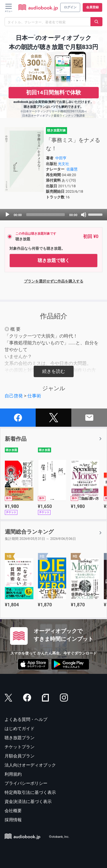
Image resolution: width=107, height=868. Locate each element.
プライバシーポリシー (26, 783)
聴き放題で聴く (54, 260)
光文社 (63, 164)
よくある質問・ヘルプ (26, 719)
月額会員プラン (20, 756)
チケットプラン (20, 747)
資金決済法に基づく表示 (28, 802)
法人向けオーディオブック (30, 765)
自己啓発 (14, 396)
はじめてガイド (20, 729)
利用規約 (13, 774)
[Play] (7, 215)
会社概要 (13, 811)
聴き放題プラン (20, 738)
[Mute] (84, 215)
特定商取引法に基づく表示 (30, 792)
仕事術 (34, 396)
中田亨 (61, 158)
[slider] (46, 215)
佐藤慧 (72, 169)
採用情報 (13, 820)
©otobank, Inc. (59, 837)
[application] (53, 215)
